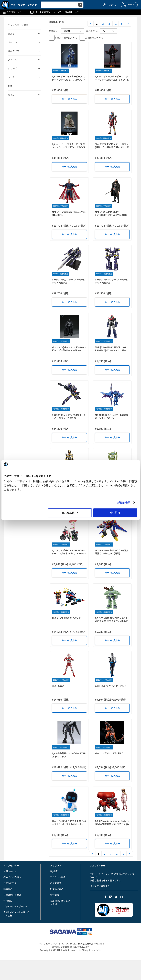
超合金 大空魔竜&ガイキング (66, 618)
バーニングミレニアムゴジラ (109, 753)
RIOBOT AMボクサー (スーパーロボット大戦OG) (112, 281)
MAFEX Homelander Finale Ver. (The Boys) (69, 213)
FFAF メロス (58, 686)
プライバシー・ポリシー (15, 906)
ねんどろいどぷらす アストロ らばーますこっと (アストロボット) (69, 823)
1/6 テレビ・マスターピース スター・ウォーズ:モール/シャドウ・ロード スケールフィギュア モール (112, 80)
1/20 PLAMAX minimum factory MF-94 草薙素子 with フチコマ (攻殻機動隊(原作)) (112, 824)
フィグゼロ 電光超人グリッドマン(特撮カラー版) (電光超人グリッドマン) (112, 147)
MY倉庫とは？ (72, 12)
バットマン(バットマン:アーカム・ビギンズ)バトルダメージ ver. (69, 349)
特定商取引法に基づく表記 (60, 902)
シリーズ (12, 69)
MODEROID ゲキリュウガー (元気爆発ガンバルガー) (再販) (112, 552)
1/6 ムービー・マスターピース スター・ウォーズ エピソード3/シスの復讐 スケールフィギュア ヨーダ (69, 147)
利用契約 (8, 901)
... (116, 24)
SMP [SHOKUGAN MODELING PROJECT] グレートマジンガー (111, 349)
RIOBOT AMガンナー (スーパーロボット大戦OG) (69, 281)
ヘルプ (58, 12)
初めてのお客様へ (12, 877)
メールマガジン (43, 12)
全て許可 (115, 513)
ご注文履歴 (56, 883)
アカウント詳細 (58, 877)
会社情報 (55, 895)
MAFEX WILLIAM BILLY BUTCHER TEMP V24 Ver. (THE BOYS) (111, 215)
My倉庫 (54, 871)
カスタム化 (70, 513)
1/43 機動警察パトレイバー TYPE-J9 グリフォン (69, 755)
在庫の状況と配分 (12, 895)
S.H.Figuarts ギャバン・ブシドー (112, 686)
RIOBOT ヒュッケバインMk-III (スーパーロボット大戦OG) (69, 417)
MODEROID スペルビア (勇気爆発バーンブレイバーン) (112, 417)
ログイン (113, 5)
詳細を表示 (124, 503)
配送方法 (8, 889)
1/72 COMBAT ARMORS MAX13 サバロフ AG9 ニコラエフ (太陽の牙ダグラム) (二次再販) (112, 621)
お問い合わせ (10, 871)
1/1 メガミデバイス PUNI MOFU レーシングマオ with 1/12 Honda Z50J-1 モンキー (69, 553)
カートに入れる (69, 99)
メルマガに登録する (100, 886)
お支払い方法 (10, 883)
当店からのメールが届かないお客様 (17, 914)
